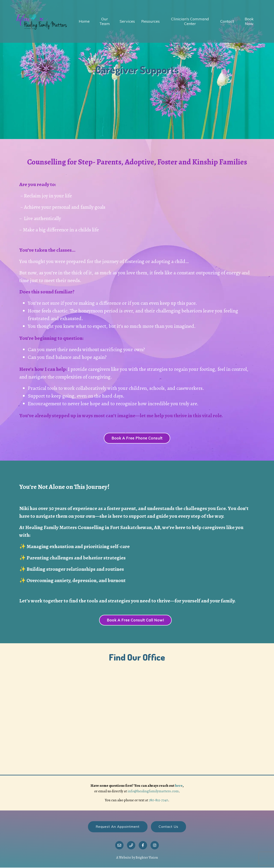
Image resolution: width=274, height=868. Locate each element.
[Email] (119, 846)
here (179, 786)
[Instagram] (155, 846)
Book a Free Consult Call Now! (135, 620)
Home (84, 21)
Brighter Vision (147, 858)
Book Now (249, 21)
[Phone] (131, 846)
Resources (150, 21)
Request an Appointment (118, 827)
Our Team (105, 21)
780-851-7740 (158, 800)
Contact (227, 21)
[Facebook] (143, 846)
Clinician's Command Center (190, 21)
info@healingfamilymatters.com (153, 791)
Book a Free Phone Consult (137, 438)
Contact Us (169, 827)
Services (127, 21)
